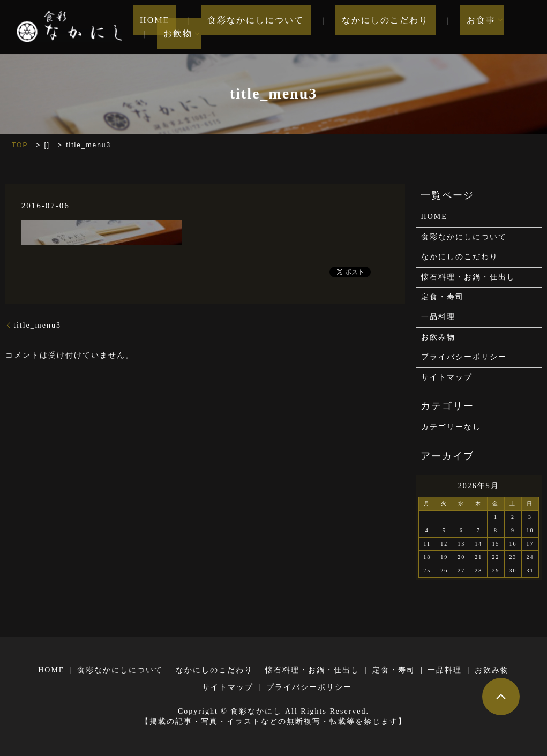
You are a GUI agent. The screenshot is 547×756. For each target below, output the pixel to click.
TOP (20, 145)
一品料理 (438, 317)
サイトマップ (447, 377)
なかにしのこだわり (363, 27)
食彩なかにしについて (246, 27)
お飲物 (507, 27)
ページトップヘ (501, 697)
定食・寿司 (443, 297)
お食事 (445, 27)
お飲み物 (438, 337)
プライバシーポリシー (464, 357)
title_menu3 (37, 325)
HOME (159, 27)
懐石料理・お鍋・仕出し (468, 277)
